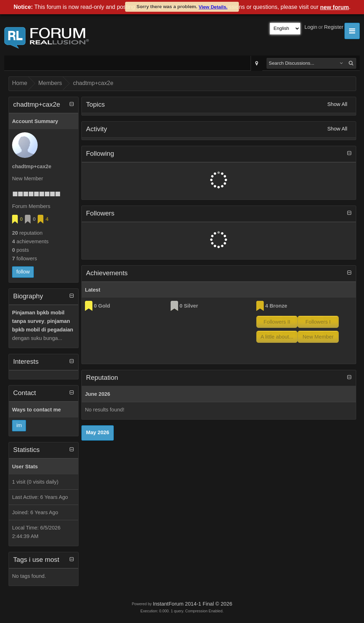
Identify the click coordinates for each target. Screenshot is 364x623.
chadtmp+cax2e (93, 83)
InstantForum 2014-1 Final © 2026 (192, 604)
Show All (337, 104)
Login (311, 27)
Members (50, 83)
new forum (335, 7)
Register (334, 27)
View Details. (213, 7)
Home (20, 83)
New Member (318, 337)
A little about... (277, 337)
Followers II (277, 322)
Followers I (318, 322)
